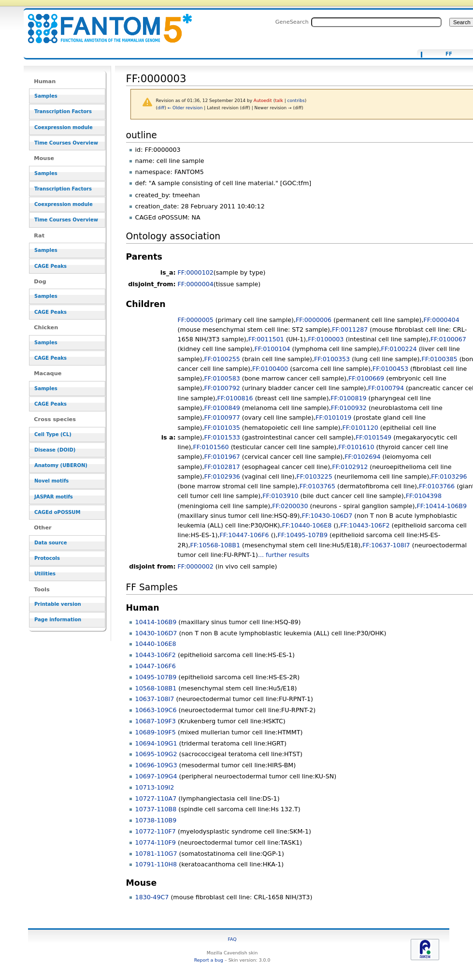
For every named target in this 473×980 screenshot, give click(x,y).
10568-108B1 (156, 688)
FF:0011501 (266, 339)
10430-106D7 (156, 633)
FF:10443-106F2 (365, 525)
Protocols (47, 558)
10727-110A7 (156, 798)
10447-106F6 (156, 666)
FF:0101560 (211, 447)
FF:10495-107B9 (303, 535)
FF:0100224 (399, 349)
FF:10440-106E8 (307, 525)
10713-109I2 (155, 787)
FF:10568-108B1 (215, 545)
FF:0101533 (222, 437)
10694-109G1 (156, 743)
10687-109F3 (156, 721)
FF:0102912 (350, 467)
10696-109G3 (156, 765)
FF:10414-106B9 (442, 506)
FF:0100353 (332, 359)
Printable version (58, 604)
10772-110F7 (156, 831)
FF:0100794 (386, 388)
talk (279, 101)
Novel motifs (51, 481)
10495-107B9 (156, 677)
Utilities (45, 574)
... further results (284, 555)
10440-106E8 (156, 644)
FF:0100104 (272, 349)
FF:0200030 (290, 506)
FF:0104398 (424, 496)
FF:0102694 (362, 457)
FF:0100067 (448, 339)
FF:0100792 (222, 388)
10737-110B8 (156, 809)
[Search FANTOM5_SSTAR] (376, 22)
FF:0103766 (437, 486)
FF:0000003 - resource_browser (104, 23)
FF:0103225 (314, 476)
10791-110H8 (156, 864)
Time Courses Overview (66, 143)
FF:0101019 (333, 417)
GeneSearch (292, 22)
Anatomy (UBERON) (61, 465)
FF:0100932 (349, 408)
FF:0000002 (196, 566)
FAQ (232, 939)
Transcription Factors (63, 111)
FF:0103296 (449, 476)
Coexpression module (64, 127)
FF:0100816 (235, 398)
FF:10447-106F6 (244, 535)
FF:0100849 (222, 408)
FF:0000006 (314, 320)
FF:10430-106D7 (327, 516)
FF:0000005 (196, 320)
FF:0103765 (317, 486)
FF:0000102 (196, 272)
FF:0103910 (280, 496)
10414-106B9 (156, 622)
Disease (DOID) (55, 450)
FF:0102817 (222, 467)
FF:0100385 (439, 359)
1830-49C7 (152, 897)
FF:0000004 (196, 284)
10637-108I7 (155, 699)
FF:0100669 (366, 378)
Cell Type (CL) (53, 434)
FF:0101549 (373, 437)
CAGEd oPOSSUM (57, 512)
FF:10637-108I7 (386, 545)
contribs (296, 101)
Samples (46, 96)
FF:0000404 (442, 320)
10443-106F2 (156, 655)
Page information (58, 620)
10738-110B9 (156, 820)
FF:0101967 (222, 457)
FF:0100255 (222, 359)
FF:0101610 (356, 447)
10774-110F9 (156, 842)
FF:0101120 (360, 428)
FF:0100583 (222, 378)
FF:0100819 (348, 398)
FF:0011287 (350, 329)
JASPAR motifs (54, 497)
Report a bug (209, 960)
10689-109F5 (156, 732)
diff (161, 108)
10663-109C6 (156, 710)
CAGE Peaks (50, 266)
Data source (51, 543)
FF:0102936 (222, 476)
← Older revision (185, 108)
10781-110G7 (156, 854)
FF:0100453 (390, 369)
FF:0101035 (222, 428)
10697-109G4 (156, 776)
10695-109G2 (156, 754)
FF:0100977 (222, 417)
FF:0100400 (270, 369)
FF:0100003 (326, 339)
